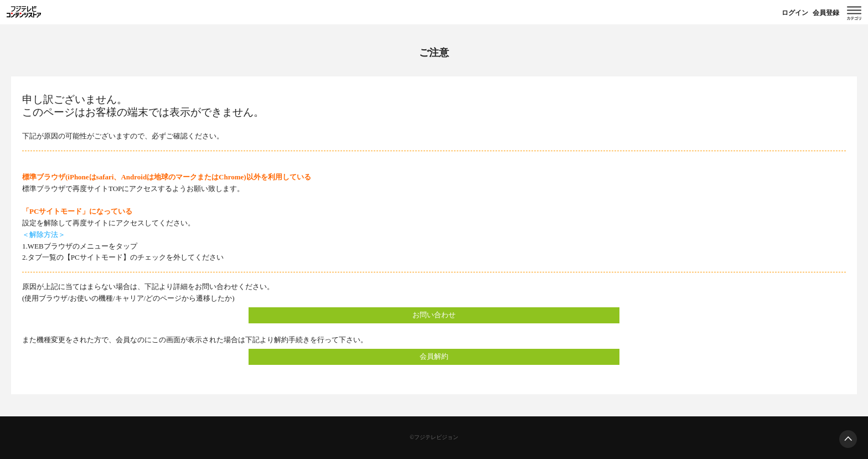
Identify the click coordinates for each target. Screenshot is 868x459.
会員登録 (826, 13)
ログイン (795, 13)
